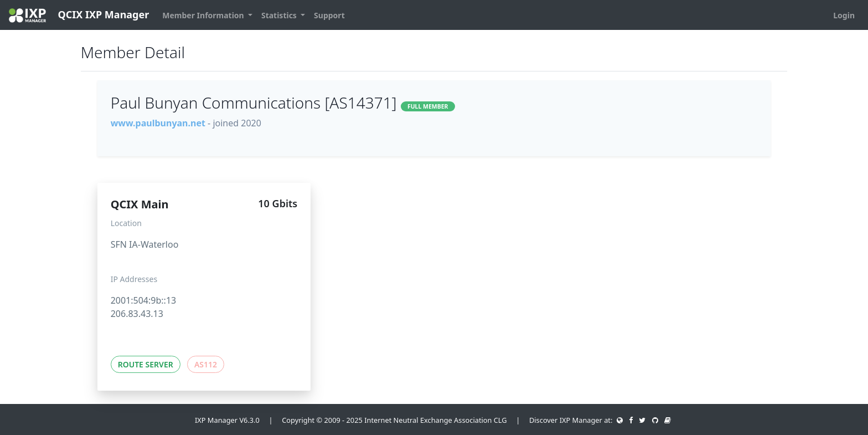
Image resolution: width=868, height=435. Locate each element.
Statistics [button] (280, 15)
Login (844, 15)
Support (329, 15)
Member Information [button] (204, 15)
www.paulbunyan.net (158, 123)
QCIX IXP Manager (79, 15)
